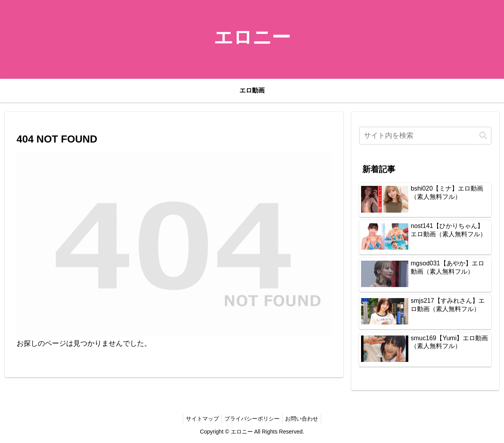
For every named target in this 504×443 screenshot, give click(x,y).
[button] (483, 136)
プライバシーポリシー (252, 419)
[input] (425, 136)
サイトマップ (200, 419)
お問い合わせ (304, 419)
